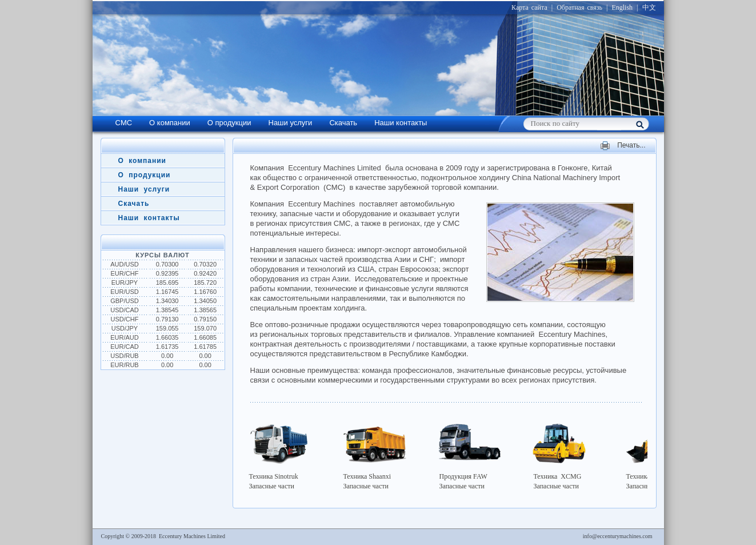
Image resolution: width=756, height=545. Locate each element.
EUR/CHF (125, 273)
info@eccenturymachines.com (618, 536)
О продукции (229, 123)
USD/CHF (125, 319)
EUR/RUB (125, 365)
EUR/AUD (125, 337)
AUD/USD (125, 264)
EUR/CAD (125, 347)
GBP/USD (125, 301)
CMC (124, 123)
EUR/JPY (125, 283)
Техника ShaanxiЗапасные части (375, 455)
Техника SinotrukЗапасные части (281, 455)
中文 (649, 7)
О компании (170, 123)
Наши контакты (401, 123)
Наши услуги (291, 123)
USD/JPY (125, 328)
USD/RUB (125, 356)
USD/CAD (125, 310)
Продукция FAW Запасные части (469, 455)
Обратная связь (579, 7)
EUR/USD (125, 292)
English (622, 7)
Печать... (631, 146)
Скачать (343, 123)
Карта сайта (529, 7)
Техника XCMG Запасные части (563, 455)
